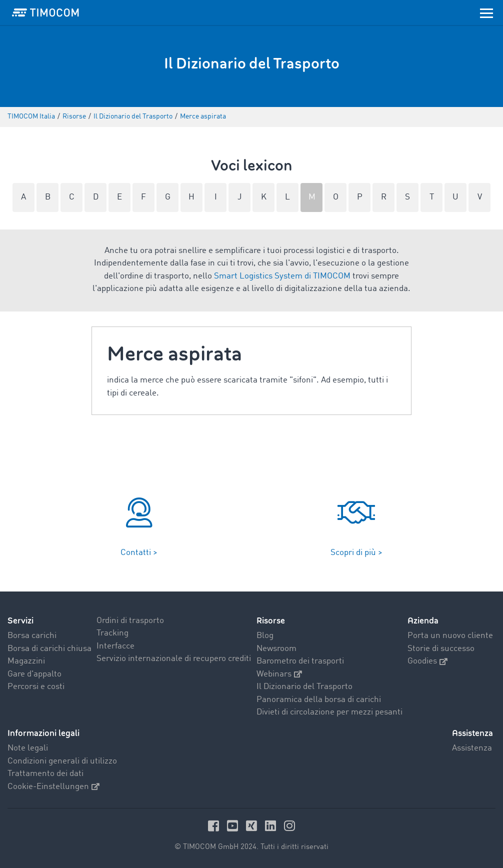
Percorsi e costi (36, 687)
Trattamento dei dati (45, 774)
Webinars (279, 674)
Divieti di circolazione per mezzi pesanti (329, 712)
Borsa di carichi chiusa (49, 649)
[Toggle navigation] (486, 12)
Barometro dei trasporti (300, 661)
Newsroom (276, 649)
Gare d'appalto (34, 674)
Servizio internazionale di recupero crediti (174, 659)
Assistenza (472, 748)
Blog (265, 636)
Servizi (20, 621)
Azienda (423, 621)
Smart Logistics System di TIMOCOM (282, 276)
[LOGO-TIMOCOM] (45, 12)
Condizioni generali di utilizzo (62, 761)
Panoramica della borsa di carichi (319, 700)
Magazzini (26, 661)
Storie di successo (441, 649)
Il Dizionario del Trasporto (304, 687)
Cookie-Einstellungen (53, 787)
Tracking (112, 633)
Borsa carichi (32, 636)
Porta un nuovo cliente (450, 636)
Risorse (271, 621)
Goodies (427, 661)
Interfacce (115, 646)
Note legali (28, 748)
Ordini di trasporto (130, 621)
